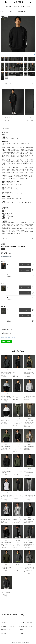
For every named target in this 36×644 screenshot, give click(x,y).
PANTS (9, 121)
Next (33, 34)
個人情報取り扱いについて (7, 626)
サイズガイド (4, 633)
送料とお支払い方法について (26, 623)
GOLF (28, 6)
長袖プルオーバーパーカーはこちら (12, 194)
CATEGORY (16, 6)
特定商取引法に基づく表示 (25, 626)
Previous (3, 34)
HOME (2, 11)
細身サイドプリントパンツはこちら (12, 184)
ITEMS (23, 6)
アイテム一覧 (8, 11)
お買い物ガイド (5, 623)
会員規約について (23, 630)
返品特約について (6, 333)
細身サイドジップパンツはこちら (11, 189)
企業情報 (21, 633)
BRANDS (9, 6)
